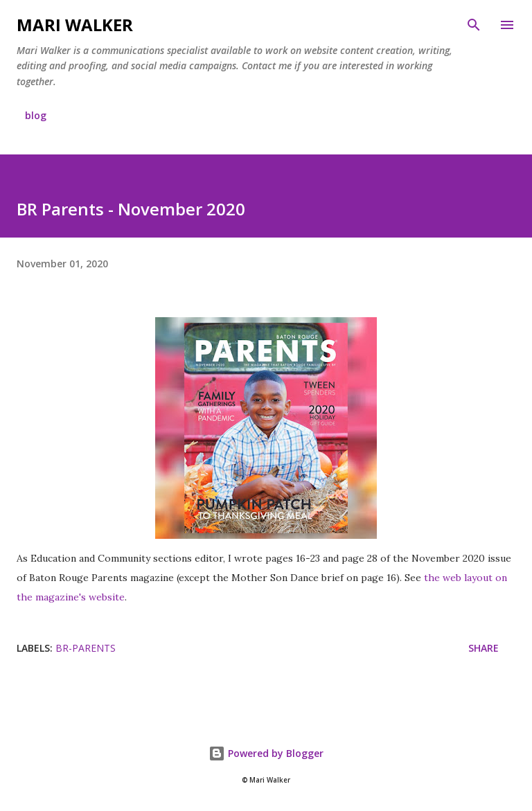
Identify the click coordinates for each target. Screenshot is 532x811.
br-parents (86, 648)
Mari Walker (75, 25)
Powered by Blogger (266, 753)
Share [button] (484, 648)
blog (36, 115)
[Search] (474, 25)
